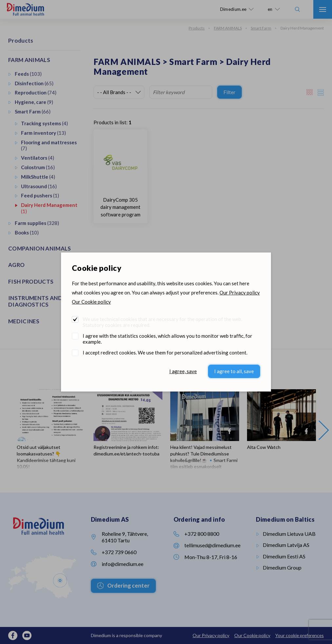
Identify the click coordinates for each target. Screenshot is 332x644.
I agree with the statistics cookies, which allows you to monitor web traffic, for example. (167, 339)
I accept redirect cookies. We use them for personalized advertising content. (165, 352)
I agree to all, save (234, 371)
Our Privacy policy (240, 292)
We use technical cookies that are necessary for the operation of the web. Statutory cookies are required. (162, 322)
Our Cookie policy (91, 302)
